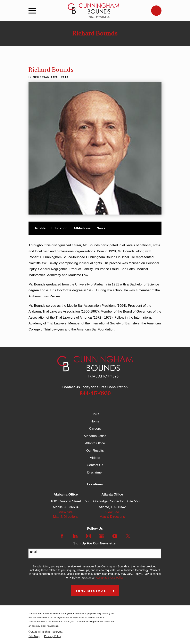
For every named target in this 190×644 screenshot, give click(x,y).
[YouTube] (115, 536)
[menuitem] (34, 636)
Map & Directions (66, 517)
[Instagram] (88, 536)
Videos (95, 458)
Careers (95, 429)
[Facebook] (62, 536)
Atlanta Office (95, 443)
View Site (66, 512)
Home (95, 421)
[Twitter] (128, 536)
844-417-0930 (95, 394)
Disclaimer (95, 472)
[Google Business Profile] (102, 536)
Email (34, 552)
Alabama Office (95, 436)
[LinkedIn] (75, 536)
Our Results (95, 451)
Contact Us (95, 465)
